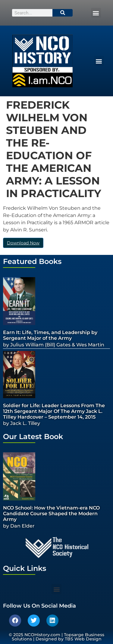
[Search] (63, 13)
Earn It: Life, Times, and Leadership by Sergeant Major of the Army (50, 335)
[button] (96, 13)
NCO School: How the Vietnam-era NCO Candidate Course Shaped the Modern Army (51, 514)
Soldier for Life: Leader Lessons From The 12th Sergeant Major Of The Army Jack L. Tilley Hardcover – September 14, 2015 (54, 411)
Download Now (23, 243)
